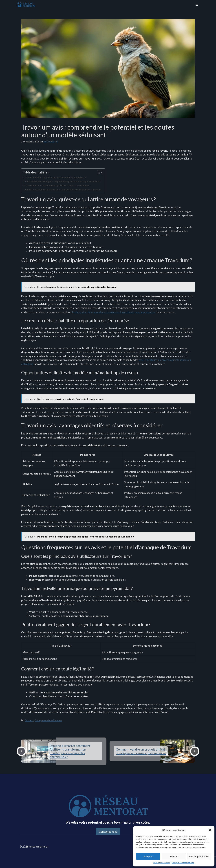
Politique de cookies (162, 863)
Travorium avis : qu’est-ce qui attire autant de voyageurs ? (56, 177)
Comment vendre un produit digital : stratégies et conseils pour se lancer (141, 751)
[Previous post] (21, 751)
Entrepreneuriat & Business (48, 720)
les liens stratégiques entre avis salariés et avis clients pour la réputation (114, 312)
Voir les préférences (199, 856)
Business (29, 720)
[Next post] (195, 751)
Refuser (174, 856)
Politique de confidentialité (183, 863)
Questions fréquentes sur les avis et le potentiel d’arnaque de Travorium (63, 189)
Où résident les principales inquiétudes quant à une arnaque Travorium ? (63, 181)
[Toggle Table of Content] (98, 173)
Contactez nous (108, 832)
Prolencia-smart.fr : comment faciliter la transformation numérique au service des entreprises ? (70, 751)
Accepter (148, 856)
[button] (210, 830)
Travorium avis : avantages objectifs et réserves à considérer (57, 185)
